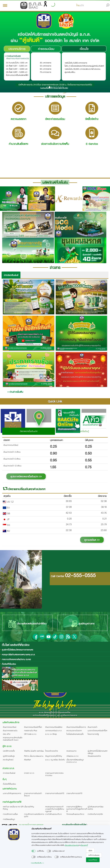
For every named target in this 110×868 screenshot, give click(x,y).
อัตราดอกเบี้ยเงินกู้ (81, 431)
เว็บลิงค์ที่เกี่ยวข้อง (9, 664)
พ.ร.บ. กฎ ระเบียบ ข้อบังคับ (55, 760)
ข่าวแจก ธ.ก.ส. (29, 773)
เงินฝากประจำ (92, 727)
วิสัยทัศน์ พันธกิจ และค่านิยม (34, 751)
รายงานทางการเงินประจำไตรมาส (33, 794)
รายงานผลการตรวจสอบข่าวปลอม (54, 774)
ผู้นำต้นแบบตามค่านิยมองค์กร (96, 808)
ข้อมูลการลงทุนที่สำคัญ (54, 756)
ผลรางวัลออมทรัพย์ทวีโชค (97, 730)
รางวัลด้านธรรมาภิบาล (53, 814)
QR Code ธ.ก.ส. (30, 734)
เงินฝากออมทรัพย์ (10, 727)
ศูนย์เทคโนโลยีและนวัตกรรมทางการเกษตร (17, 650)
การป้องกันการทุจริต (95, 814)
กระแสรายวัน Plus (31, 730)
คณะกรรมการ (71, 751)
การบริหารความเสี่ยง (10, 814)
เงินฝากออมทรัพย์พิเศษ (54, 727)
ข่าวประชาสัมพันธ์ (11, 275)
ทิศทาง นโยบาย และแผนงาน (34, 756)
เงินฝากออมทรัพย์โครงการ (76, 727)
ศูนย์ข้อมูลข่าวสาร (82, 624)
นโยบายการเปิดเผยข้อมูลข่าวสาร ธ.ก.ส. (75, 761)
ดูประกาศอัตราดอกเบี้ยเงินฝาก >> (26, 476)
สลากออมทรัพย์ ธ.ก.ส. (54, 730)
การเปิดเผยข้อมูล (9, 819)
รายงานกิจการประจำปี (74, 793)
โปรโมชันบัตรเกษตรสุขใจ (75, 734)
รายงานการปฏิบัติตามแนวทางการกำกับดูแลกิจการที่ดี (77, 809)
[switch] (34, 851)
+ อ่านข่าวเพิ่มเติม (15, 392)
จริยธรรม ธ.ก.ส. (73, 756)
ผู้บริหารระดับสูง (9, 756)
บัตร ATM (7, 734)
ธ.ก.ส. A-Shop (51, 734)
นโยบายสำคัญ (29, 807)
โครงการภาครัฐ (93, 734)
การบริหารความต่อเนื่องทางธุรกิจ (34, 815)
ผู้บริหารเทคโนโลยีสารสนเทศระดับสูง (97, 752)
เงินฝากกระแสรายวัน (10, 730)
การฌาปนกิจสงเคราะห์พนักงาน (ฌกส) (16, 659)
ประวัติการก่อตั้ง (9, 751)
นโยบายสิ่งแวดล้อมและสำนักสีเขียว (27, 624)
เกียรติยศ (27, 760)
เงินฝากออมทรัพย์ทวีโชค (33, 727)
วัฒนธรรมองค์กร (94, 756)
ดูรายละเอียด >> (92, 540)
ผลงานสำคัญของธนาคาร (12, 793)
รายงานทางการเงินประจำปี (55, 793)
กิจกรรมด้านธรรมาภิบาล (75, 814)
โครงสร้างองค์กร (52, 751)
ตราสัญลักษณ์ (8, 760)
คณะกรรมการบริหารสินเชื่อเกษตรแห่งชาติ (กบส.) (13, 739)
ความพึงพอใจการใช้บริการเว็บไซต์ (74, 825)
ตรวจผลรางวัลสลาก (74, 730)
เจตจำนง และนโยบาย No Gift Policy (13, 808)
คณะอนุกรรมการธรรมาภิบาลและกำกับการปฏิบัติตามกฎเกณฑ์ (55, 809)
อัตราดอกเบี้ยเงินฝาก (29, 431)
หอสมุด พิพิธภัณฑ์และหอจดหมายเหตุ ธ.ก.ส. (18, 654)
